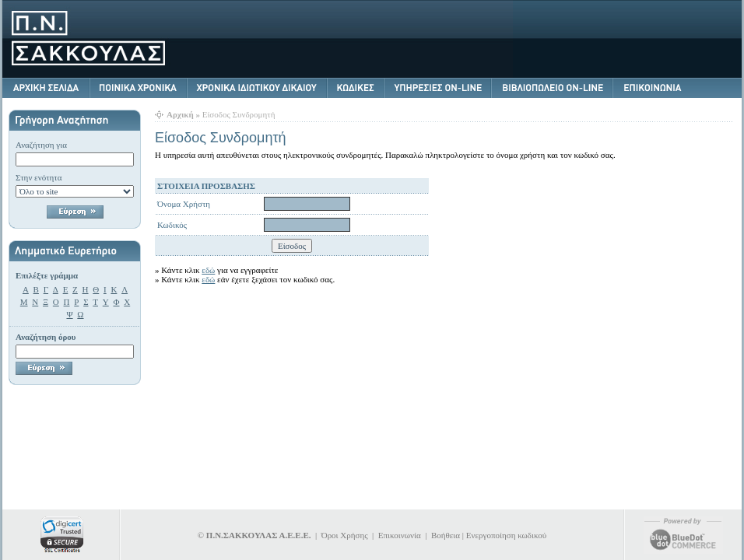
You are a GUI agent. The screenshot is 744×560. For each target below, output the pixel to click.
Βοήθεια (446, 535)
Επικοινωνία (400, 535)
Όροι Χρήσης (345, 535)
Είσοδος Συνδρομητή (239, 114)
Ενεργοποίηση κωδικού (506, 535)
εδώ (208, 270)
